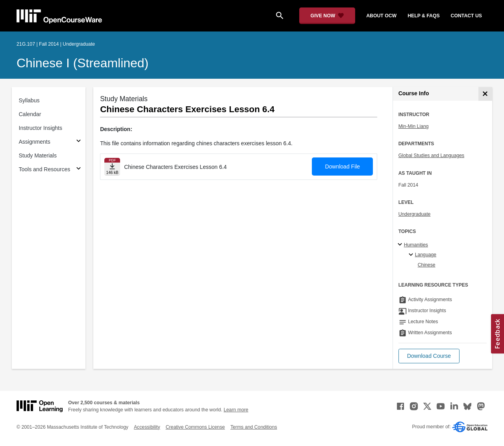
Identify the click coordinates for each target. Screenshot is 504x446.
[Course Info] (485, 94)
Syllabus (29, 100)
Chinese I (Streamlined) (82, 63)
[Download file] (112, 167)
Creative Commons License (195, 427)
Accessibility (147, 427)
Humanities (416, 245)
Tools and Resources (45, 169)
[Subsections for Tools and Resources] (79, 169)
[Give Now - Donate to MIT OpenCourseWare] (327, 16)
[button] (429, 356)
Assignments (35, 142)
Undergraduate (415, 214)
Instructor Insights (41, 128)
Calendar (30, 114)
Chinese (427, 265)
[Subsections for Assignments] (79, 142)
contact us (466, 16)
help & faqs (423, 16)
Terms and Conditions (254, 427)
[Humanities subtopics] (401, 245)
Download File (342, 167)
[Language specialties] (412, 255)
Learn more (236, 410)
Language (426, 255)
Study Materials (38, 155)
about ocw (381, 16)
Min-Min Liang (414, 126)
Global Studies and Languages (432, 155)
